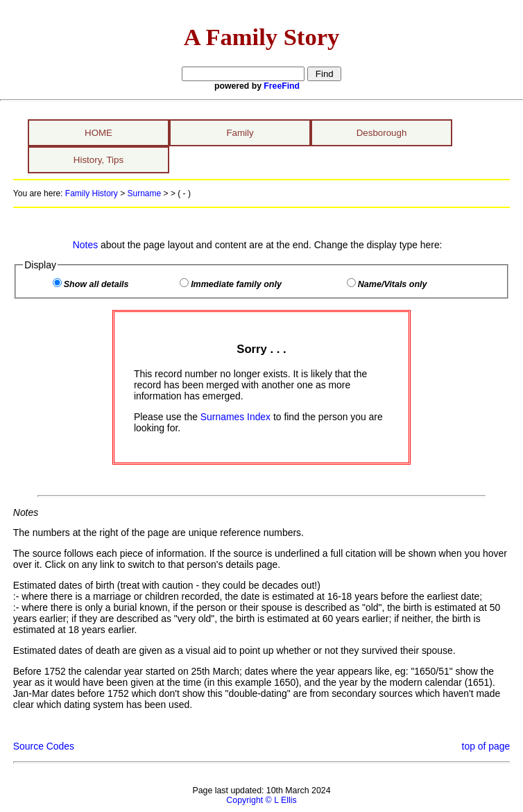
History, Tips (98, 160)
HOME (98, 133)
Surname (145, 193)
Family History (92, 193)
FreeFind (282, 86)
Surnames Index (235, 417)
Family (240, 133)
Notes (85, 245)
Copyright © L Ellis (261, 800)
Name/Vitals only (393, 284)
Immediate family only (236, 284)
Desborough (382, 133)
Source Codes (44, 746)
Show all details (96, 284)
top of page (486, 746)
